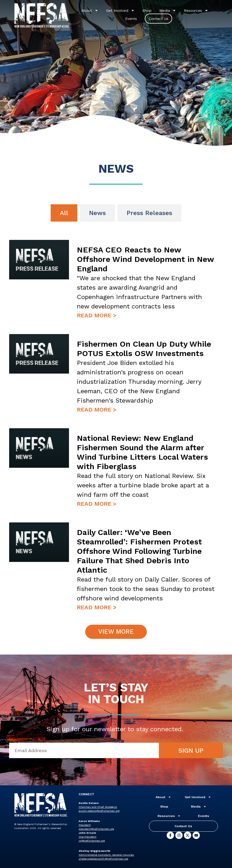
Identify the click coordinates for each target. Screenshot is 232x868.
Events (131, 19)
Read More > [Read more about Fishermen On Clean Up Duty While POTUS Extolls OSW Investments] (97, 410)
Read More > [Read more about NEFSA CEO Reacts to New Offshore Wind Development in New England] (97, 315)
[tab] (64, 213)
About (90, 10)
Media (168, 10)
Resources (196, 10)
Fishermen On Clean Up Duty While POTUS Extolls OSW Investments (144, 349)
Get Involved (120, 10)
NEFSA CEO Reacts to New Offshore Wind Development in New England (145, 259)
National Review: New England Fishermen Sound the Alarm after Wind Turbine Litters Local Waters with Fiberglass (142, 452)
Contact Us (158, 19)
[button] (116, 632)
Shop (147, 10)
